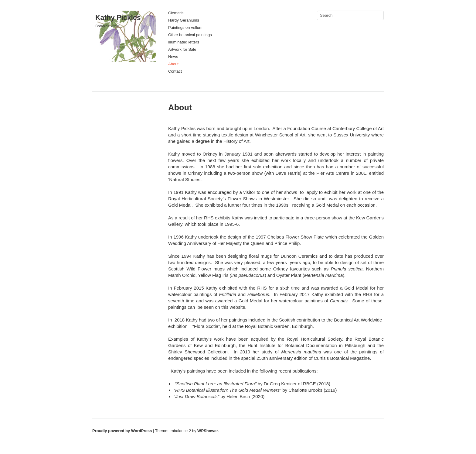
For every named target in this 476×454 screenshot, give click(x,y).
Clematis (176, 13)
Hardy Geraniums (184, 20)
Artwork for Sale (182, 49)
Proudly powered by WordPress (122, 431)
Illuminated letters (184, 42)
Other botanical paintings (190, 35)
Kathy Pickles (118, 18)
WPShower (208, 431)
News (173, 57)
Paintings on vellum (185, 28)
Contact (175, 71)
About (173, 64)
